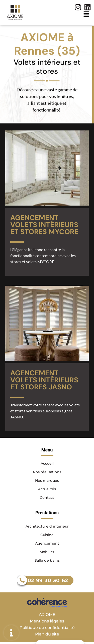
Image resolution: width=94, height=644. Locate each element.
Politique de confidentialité (47, 628)
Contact (47, 498)
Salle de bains (47, 560)
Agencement (47, 543)
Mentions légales (47, 621)
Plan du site (47, 634)
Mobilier (47, 552)
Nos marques (47, 480)
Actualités (47, 489)
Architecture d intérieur (47, 526)
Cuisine (47, 535)
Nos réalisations (47, 472)
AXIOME (47, 615)
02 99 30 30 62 (48, 580)
